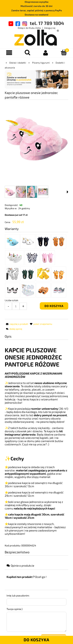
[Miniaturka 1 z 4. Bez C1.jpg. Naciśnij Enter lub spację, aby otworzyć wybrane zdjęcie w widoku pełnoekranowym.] (10, 192)
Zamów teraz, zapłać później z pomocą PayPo (37, 10)
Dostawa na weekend (36, 15)
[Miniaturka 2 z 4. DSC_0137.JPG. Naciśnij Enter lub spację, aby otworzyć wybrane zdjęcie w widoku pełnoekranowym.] (21, 192)
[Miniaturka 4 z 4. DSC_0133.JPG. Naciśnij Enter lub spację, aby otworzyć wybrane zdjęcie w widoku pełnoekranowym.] (43, 192)
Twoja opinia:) (15, 609)
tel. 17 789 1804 (47, 23)
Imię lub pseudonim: (18, 595)
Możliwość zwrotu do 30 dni (36, 6)
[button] (68, 192)
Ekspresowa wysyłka (36, 2)
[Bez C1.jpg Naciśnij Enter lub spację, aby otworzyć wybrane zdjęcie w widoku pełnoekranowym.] (36, 138)
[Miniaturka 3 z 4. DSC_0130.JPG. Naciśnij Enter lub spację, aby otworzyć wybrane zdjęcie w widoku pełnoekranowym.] (32, 192)
